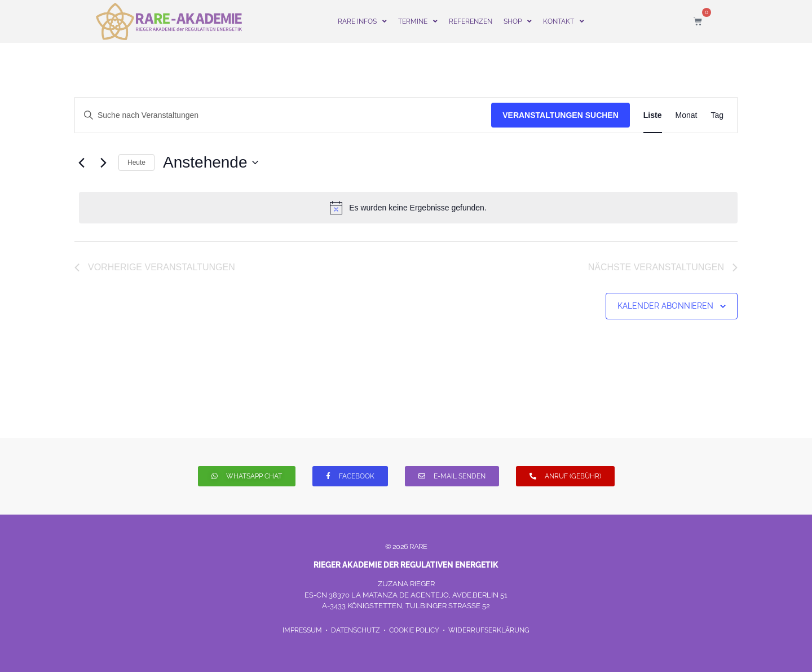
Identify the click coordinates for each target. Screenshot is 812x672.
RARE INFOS (362, 21)
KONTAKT (564, 21)
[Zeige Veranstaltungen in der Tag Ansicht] (717, 115)
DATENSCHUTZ (356, 630)
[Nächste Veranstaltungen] (103, 162)
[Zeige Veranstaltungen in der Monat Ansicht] (687, 115)
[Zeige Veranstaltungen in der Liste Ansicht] (653, 115)
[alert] (408, 208)
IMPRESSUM (303, 630)
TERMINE (418, 21)
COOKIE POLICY (414, 630)
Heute (136, 162)
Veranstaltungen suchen (561, 115)
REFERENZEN (471, 21)
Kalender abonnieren (665, 306)
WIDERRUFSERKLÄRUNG (489, 630)
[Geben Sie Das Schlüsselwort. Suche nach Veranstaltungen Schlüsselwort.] (283, 115)
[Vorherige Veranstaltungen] (81, 162)
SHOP (518, 21)
